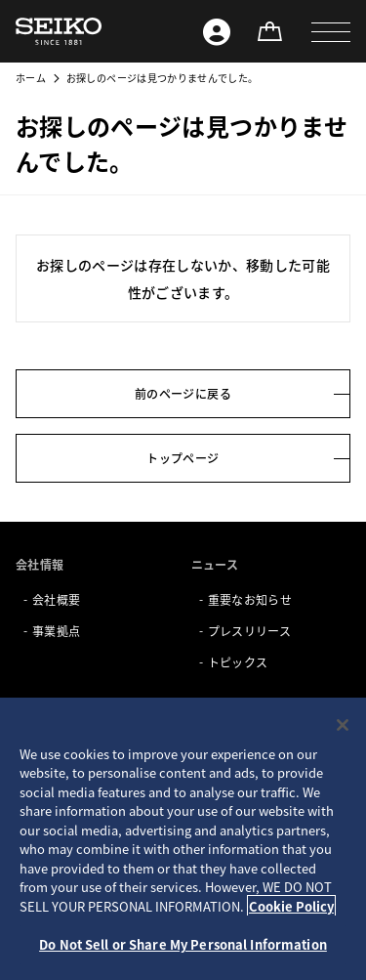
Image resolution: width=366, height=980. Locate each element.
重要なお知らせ (250, 599)
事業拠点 (56, 631)
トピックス (238, 662)
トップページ (183, 458)
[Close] (343, 725)
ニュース (215, 564)
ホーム (31, 78)
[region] (183, 839)
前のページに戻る (183, 393)
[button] (331, 31)
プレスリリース (249, 631)
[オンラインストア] (269, 31)
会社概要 (56, 599)
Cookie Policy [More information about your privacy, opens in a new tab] (291, 906)
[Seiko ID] (217, 31)
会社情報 (40, 564)
